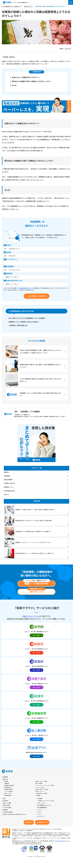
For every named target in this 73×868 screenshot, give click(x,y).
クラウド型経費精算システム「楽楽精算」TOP (11, 7)
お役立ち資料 (6, 812)
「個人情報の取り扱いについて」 (26, 288)
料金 (4, 805)
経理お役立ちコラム (28, 7)
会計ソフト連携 (7, 810)
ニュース (40, 816)
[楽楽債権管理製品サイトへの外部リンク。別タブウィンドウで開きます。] (36, 723)
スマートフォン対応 (40, 794)
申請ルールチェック (40, 798)
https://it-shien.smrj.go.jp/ (61, 847)
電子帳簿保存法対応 (9, 491)
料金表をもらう (42, 829)
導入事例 (5, 807)
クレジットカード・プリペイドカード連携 (44, 792)
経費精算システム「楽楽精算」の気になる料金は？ (26, 322)
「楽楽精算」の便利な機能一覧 (19, 326)
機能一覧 (5, 786)
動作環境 (5, 816)
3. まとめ (13, 86)
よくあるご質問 (7, 814)
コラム (39, 821)
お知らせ (6, 495)
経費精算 (6, 473)
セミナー (40, 819)
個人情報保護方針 (42, 814)
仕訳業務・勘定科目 (9, 57)
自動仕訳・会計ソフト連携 (41, 788)
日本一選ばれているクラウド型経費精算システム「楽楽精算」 (30, 318)
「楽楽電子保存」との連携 (41, 800)
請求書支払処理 (8, 794)
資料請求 (28, 829)
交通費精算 (7, 477)
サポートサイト (42, 810)
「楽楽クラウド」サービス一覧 (46, 807)
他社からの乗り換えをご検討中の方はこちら (14, 821)
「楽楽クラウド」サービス (31, 623)
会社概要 (40, 805)
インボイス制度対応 (9, 798)
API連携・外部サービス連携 (42, 796)
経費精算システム (9, 488)
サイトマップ (41, 823)
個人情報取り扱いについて (44, 812)
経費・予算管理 (39, 790)
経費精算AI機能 (8, 802)
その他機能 (38, 802)
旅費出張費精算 (8, 480)
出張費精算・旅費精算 (9, 792)
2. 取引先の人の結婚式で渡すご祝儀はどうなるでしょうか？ (31, 82)
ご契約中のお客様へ (8, 819)
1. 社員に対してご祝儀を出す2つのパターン (25, 78)
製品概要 (5, 783)
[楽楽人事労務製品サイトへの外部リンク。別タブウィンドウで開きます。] (36, 741)
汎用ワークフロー (8, 800)
